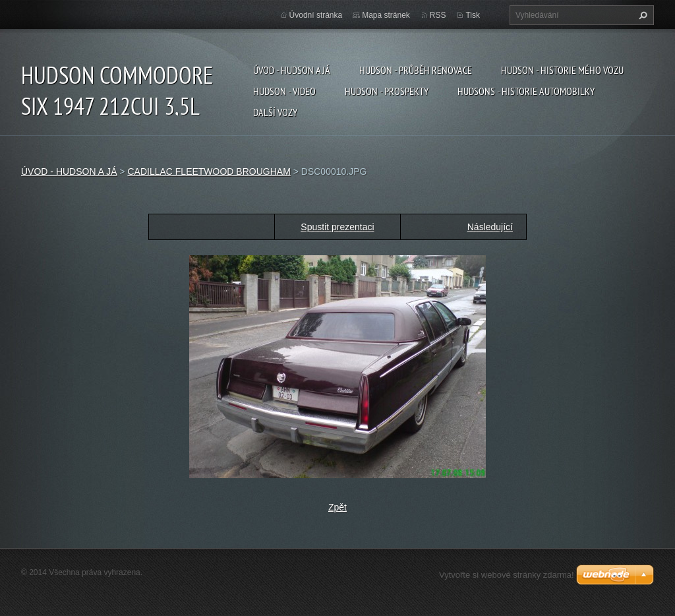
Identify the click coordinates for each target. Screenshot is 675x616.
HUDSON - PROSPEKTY (387, 91)
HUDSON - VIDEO (284, 91)
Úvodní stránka (316, 15)
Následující (490, 227)
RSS (438, 15)
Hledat (641, 15)
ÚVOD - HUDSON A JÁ (292, 70)
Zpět (337, 507)
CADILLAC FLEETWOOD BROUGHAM (209, 171)
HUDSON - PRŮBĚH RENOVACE (416, 70)
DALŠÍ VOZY (275, 112)
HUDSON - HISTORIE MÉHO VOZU (562, 70)
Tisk (473, 15)
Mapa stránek (386, 15)
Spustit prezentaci (337, 227)
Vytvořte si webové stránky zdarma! (507, 575)
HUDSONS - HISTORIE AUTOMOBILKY (526, 91)
